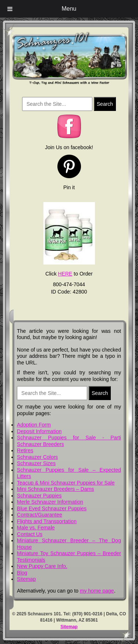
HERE (65, 274)
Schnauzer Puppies (39, 496)
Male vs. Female (36, 528)
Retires (25, 450)
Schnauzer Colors (37, 457)
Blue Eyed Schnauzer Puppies (52, 508)
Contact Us (30, 534)
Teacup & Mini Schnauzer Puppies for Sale (66, 483)
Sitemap (26, 579)
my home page (97, 591)
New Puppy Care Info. (42, 566)
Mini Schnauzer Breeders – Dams (55, 489)
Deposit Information (39, 431)
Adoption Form (34, 425)
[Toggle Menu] (10, 9)
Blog (22, 573)
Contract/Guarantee (40, 515)
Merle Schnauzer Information (50, 502)
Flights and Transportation (47, 521)
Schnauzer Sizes (36, 463)
